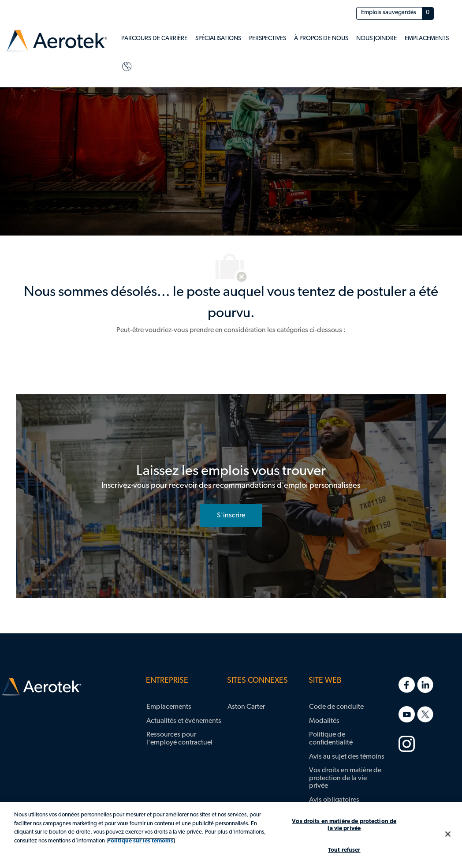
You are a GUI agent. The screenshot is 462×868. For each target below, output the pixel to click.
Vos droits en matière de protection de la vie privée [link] (345, 778)
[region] (231, 835)
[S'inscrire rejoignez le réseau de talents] (231, 516)
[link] (56, 41)
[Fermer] (448, 834)
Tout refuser (344, 850)
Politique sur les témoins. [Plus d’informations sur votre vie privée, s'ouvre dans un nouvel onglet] (141, 841)
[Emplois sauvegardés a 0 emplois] (395, 13)
